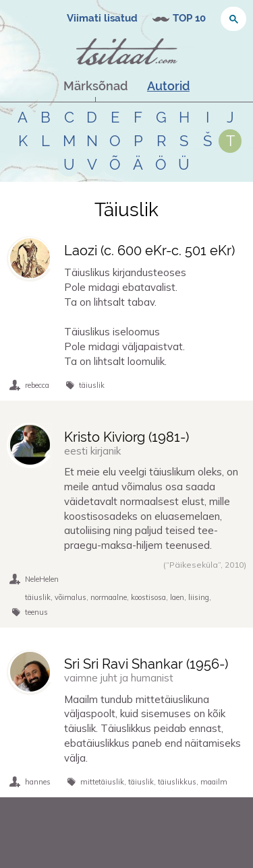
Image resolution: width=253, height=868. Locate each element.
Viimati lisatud (102, 18)
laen (177, 597)
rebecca (37, 385)
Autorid (168, 86)
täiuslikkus (177, 782)
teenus (36, 612)
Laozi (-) (149, 251)
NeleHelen (42, 579)
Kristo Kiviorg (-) (126, 437)
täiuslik (92, 385)
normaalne (109, 597)
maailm (214, 782)
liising (199, 597)
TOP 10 (189, 18)
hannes (38, 782)
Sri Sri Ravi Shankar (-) (146, 664)
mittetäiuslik (102, 782)
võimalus (71, 597)
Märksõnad (95, 86)
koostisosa (148, 597)
